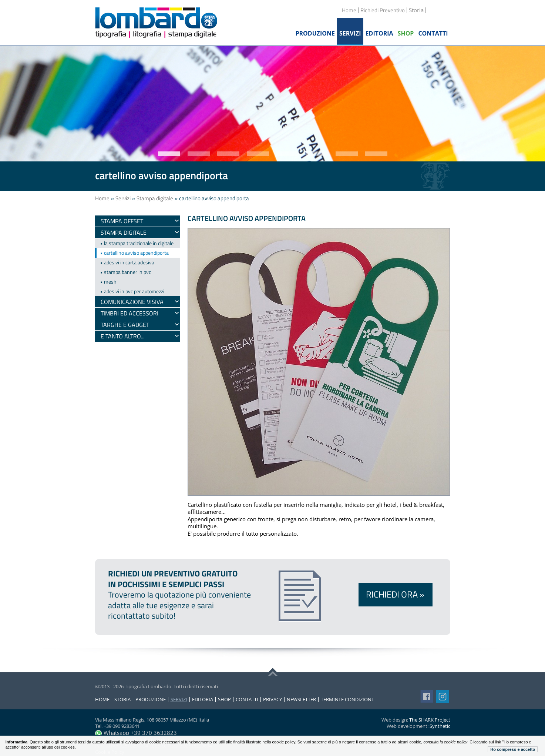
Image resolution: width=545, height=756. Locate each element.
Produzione (151, 700)
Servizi (123, 198)
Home (349, 10)
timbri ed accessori (129, 313)
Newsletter (301, 700)
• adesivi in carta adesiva (127, 262)
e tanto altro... (122, 336)
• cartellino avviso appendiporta (134, 253)
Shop (224, 700)
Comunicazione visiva (132, 302)
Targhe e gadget (125, 325)
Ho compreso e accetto (513, 749)
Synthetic (440, 726)
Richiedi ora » (395, 594)
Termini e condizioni (347, 700)
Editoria (203, 700)
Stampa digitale (155, 198)
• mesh (108, 282)
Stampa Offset (122, 221)
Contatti (247, 700)
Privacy (272, 700)
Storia (122, 700)
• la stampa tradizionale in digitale (137, 243)
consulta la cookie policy (445, 742)
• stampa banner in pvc (126, 272)
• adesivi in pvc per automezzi (132, 291)
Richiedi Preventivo (383, 10)
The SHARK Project (430, 720)
